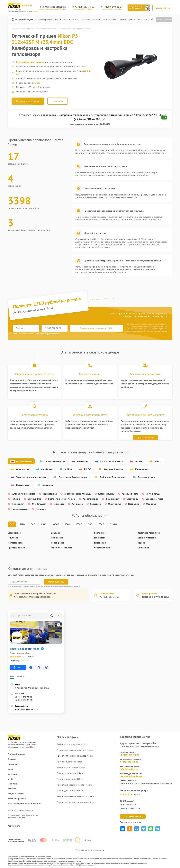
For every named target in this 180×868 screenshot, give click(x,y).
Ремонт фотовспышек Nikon (71, 767)
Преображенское (16, 548)
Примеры (13, 764)
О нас (67, 20)
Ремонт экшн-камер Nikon (70, 773)
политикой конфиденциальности (48, 334)
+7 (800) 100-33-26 (113, 7)
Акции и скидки (110, 20)
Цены (58, 20)
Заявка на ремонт (128, 20)
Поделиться (123, 829)
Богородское (14, 533)
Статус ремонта (164, 19)
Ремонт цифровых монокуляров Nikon (76, 802)
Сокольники (144, 548)
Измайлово (100, 538)
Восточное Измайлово (149, 533)
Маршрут (18, 667)
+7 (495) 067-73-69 (85, 7)
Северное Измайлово (62, 548)
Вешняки (55, 533)
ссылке (22, 818)
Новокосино (100, 543)
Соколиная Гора (102, 548)
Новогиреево (58, 543)
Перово (141, 543)
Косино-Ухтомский (147, 538)
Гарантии (96, 20)
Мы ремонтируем (22, 20)
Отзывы (76, 20)
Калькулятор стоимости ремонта (24, 804)
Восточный (100, 533)
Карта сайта (14, 826)
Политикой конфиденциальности (68, 586)
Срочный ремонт (44, 20)
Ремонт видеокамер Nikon (70, 779)
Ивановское (57, 538)
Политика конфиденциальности (90, 850)
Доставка (86, 20)
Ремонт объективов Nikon (70, 762)
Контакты (142, 20)
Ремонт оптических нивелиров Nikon (75, 796)
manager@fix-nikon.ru (131, 776)
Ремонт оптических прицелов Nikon (75, 750)
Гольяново (13, 538)
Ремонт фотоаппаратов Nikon (72, 744)
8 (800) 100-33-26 (129, 762)
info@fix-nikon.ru (129, 769)
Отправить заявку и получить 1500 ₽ (96, 328)
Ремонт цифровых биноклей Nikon (74, 785)
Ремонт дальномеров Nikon (70, 791)
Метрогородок (15, 543)
